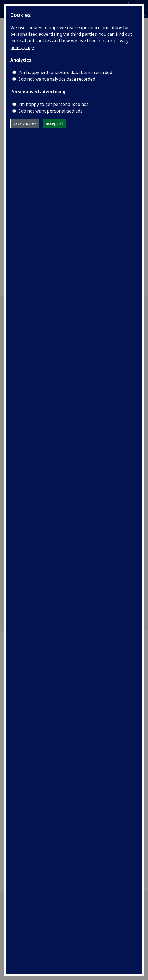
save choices (25, 123)
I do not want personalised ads (50, 111)
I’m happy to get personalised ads (53, 104)
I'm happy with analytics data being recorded (65, 72)
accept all (55, 123)
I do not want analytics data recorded (57, 79)
